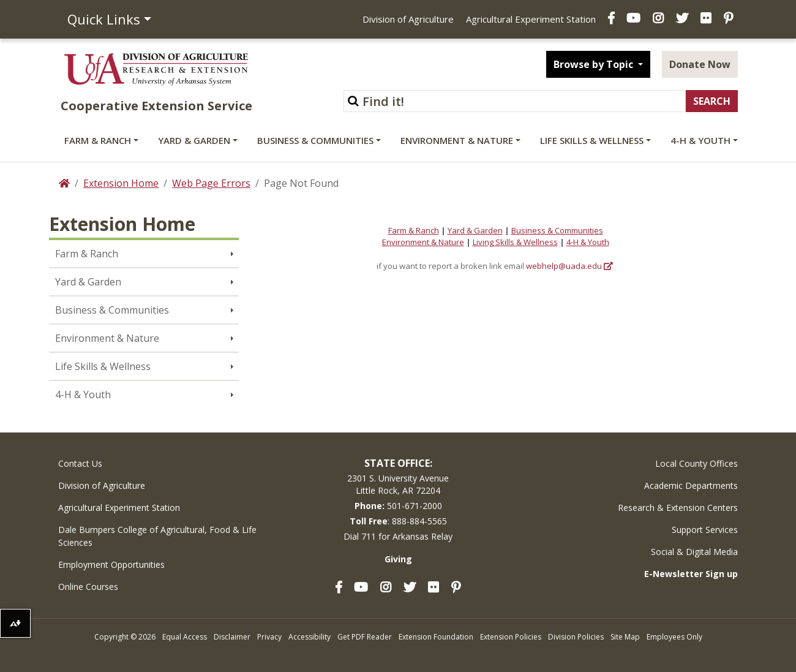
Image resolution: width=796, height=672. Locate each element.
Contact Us (80, 463)
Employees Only (674, 637)
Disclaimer (232, 637)
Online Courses (88, 587)
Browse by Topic (595, 64)
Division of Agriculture (408, 19)
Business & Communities (315, 140)
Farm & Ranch (98, 140)
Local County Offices (696, 463)
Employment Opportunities (111, 564)
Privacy (269, 637)
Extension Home (121, 183)
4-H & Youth (700, 140)
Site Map (625, 637)
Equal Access (185, 637)
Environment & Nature (457, 140)
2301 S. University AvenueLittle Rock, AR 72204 (398, 484)
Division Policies (576, 637)
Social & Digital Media (694, 552)
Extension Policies (511, 637)
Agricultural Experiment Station (531, 19)
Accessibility (310, 637)
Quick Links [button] (104, 19)
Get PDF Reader (365, 637)
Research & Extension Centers (678, 508)
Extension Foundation (436, 637)
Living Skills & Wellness (515, 242)
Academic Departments (691, 485)
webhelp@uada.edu (564, 266)
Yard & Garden (194, 140)
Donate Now (700, 64)
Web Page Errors (211, 183)
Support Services (705, 530)
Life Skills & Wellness (592, 140)
